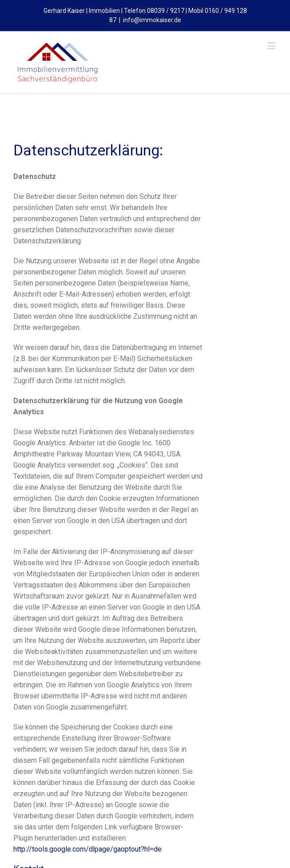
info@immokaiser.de (152, 20)
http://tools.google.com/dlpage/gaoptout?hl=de (87, 849)
